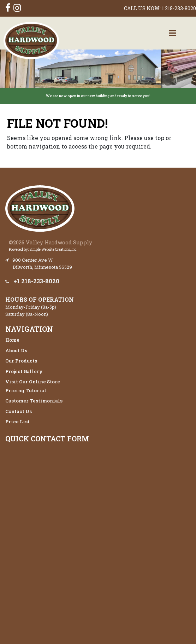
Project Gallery (24, 371)
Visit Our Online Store (33, 382)
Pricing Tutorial (26, 390)
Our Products (21, 361)
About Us (16, 350)
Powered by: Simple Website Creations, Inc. (43, 250)
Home (12, 340)
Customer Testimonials (34, 401)
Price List (17, 422)
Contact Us (19, 411)
